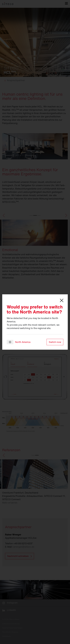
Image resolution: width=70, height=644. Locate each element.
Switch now (55, 342)
